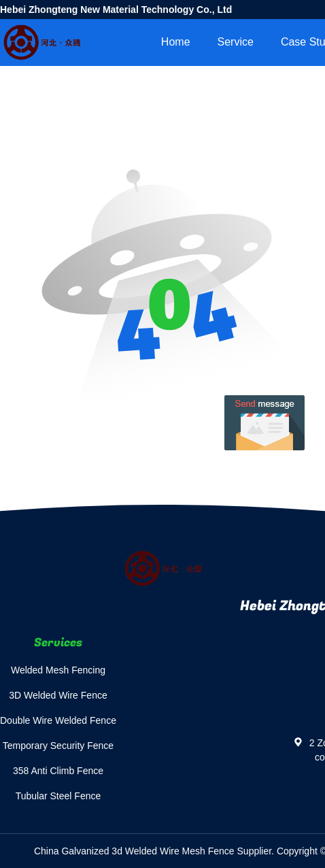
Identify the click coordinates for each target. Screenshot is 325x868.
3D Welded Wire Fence (58, 695)
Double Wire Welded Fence (58, 720)
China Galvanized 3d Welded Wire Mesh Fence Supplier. (155, 851)
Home (176, 42)
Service (236, 42)
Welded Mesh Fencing (58, 670)
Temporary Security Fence (58, 746)
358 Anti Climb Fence (58, 771)
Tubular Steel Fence (58, 796)
